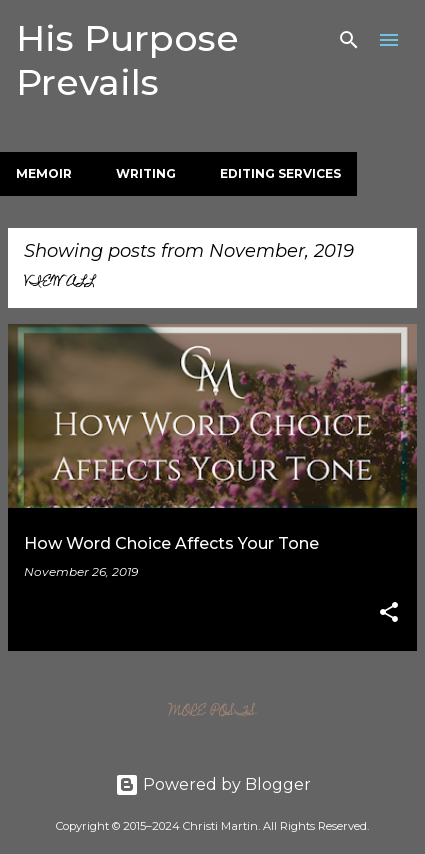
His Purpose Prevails (127, 60)
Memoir (44, 173)
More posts (212, 712)
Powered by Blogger (213, 784)
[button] (389, 613)
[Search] (349, 40)
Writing (146, 173)
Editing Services (280, 173)
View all (60, 283)
